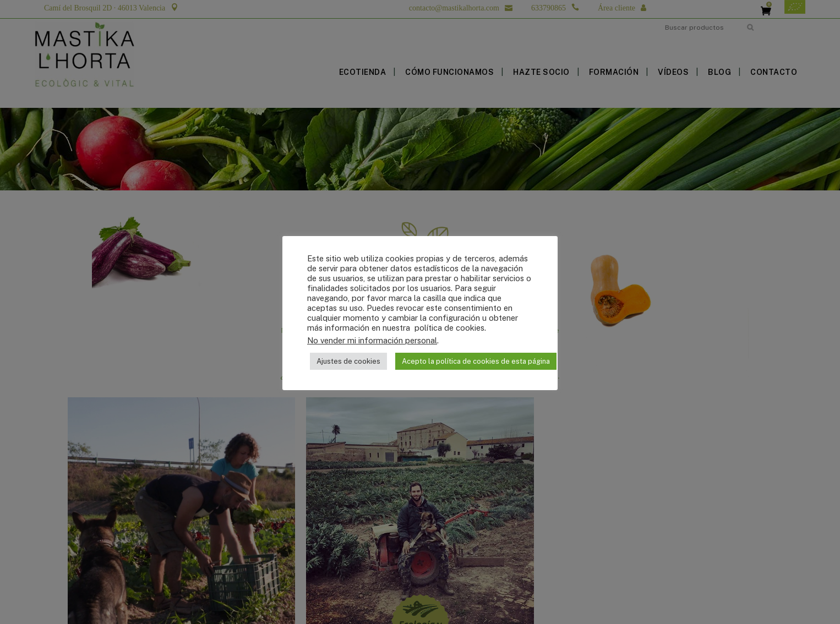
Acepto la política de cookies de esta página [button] (476, 361)
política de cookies (448, 328)
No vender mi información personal (372, 340)
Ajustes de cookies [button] (348, 361)
